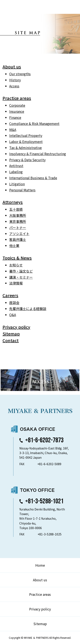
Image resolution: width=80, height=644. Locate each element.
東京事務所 (18, 221)
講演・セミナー (21, 277)
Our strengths (20, 74)
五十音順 (16, 209)
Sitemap (11, 334)
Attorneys (13, 202)
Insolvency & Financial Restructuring (38, 154)
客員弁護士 (18, 239)
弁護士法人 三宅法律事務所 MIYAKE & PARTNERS (21, 7)
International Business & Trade (33, 178)
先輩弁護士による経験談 (28, 309)
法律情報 (16, 283)
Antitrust (16, 166)
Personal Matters (22, 190)
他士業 (14, 245)
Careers (10, 295)
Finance (15, 117)
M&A (13, 130)
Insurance (17, 111)
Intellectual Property (26, 135)
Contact (11, 340)
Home (40, 565)
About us (12, 67)
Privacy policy (16, 327)
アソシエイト (19, 234)
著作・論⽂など (21, 271)
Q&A (13, 315)
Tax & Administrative (26, 148)
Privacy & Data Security (27, 160)
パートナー (18, 227)
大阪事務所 (18, 215)
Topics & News (17, 258)
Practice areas (17, 98)
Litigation (17, 184)
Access (14, 86)
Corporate (17, 105)
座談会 (14, 303)
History (15, 80)
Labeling (16, 172)
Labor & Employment (26, 142)
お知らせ (16, 265)
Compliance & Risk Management (34, 123)
